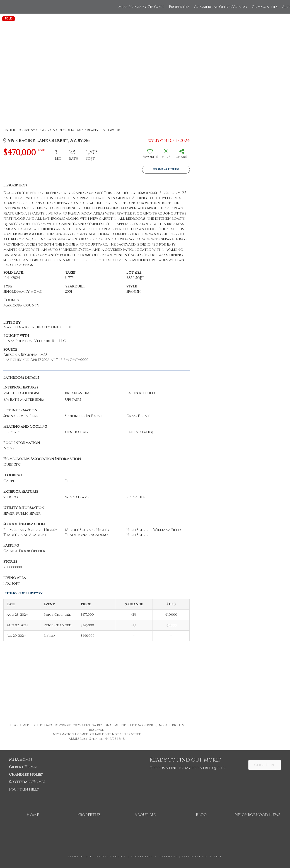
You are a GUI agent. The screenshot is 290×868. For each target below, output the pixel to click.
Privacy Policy (111, 857)
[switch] (150, 155)
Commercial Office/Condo (221, 7)
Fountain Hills (24, 789)
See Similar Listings (166, 170)
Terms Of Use (80, 857)
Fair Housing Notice (202, 857)
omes (21, 759)
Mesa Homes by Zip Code (141, 7)
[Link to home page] (6, 7)
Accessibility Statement (154, 857)
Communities (265, 7)
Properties (179, 7)
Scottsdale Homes (27, 782)
